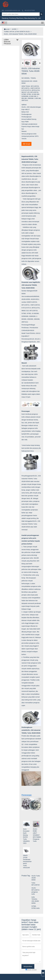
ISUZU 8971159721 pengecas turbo (36, 891)
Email (26, 144)
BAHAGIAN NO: (27, 81)
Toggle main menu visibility (43, 22)
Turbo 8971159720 (36, 884)
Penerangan (27, 795)
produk (14, 29)
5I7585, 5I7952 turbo (36, 907)
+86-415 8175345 (29, 10)
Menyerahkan (28, 966)
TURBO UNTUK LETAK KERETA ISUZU (17, 32)
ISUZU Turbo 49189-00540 (36, 878)
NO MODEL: (26, 78)
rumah (7, 29)
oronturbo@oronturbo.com (12, 10)
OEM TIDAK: (26, 86)
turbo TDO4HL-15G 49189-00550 (35, 900)
